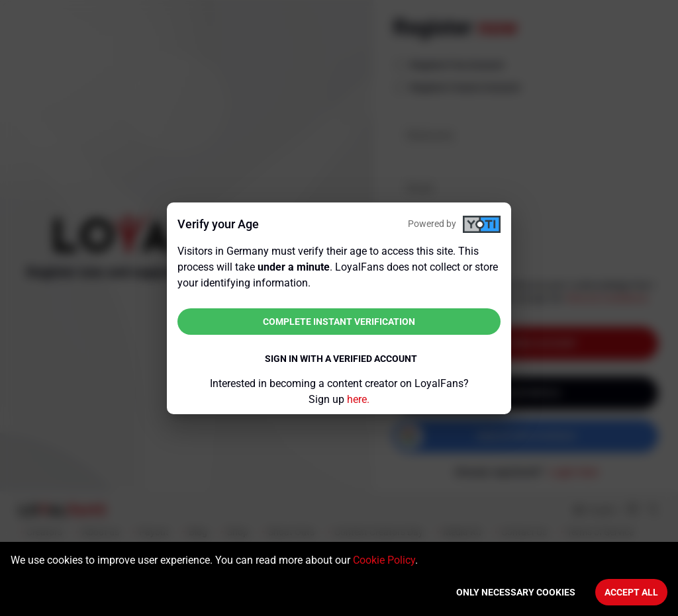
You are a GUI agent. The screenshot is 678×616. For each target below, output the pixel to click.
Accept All (631, 592)
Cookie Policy (384, 560)
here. (358, 399)
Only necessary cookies (516, 592)
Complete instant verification (339, 322)
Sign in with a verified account (341, 359)
